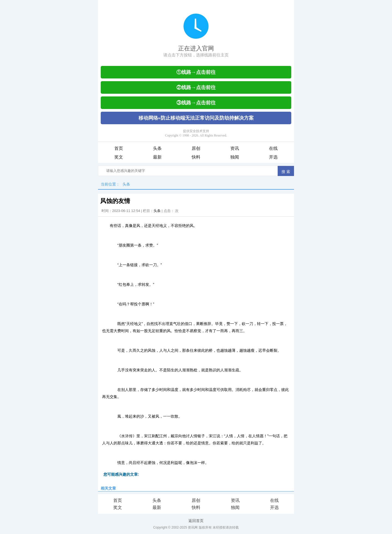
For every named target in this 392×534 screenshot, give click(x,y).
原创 (196, 148)
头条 (157, 148)
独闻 (235, 157)
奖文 (119, 157)
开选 (273, 157)
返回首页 (196, 521)
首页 (119, 148)
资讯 (235, 148)
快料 (196, 157)
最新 (157, 157)
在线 (273, 148)
